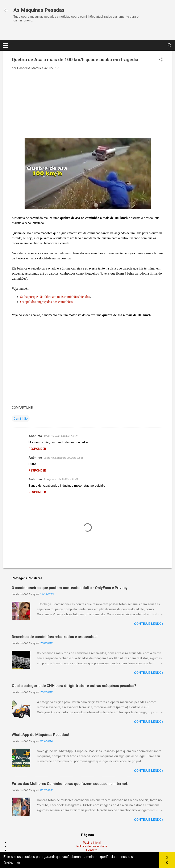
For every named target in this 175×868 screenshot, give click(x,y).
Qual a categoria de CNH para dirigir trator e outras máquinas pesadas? (74, 686)
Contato (92, 850)
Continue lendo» (149, 624)
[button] (161, 60)
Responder (37, 449)
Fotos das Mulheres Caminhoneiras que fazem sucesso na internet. (70, 784)
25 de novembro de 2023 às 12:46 (64, 458)
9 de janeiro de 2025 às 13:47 (61, 479)
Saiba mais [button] (12, 862)
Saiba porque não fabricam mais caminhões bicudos (55, 297)
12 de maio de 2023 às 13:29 (61, 436)
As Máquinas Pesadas (39, 10)
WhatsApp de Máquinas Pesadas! (40, 735)
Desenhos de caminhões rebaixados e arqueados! (55, 637)
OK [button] (167, 860)
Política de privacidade (92, 846)
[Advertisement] (87, 104)
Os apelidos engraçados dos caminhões (46, 302)
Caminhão (21, 419)
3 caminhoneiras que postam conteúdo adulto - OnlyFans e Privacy (70, 588)
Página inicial (92, 843)
